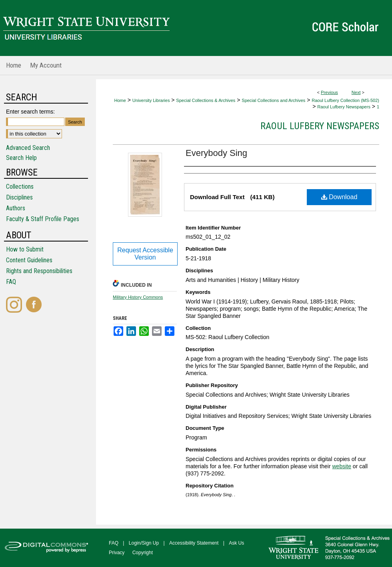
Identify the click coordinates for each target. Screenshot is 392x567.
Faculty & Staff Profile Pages (43, 219)
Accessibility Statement (194, 543)
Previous (329, 92)
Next (356, 92)
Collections (20, 187)
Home (120, 100)
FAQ (11, 282)
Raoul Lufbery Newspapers (344, 107)
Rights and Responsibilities (39, 271)
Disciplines (19, 197)
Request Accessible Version (145, 254)
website (341, 466)
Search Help (21, 158)
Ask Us (236, 543)
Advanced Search (28, 148)
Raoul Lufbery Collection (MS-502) (345, 100)
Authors (16, 208)
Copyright (143, 553)
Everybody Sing (216, 153)
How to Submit (25, 249)
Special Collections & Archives (206, 100)
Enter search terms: (30, 112)
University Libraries (151, 100)
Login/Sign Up (144, 543)
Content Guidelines (29, 260)
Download (339, 197)
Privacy (117, 553)
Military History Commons (138, 297)
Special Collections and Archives (273, 100)
